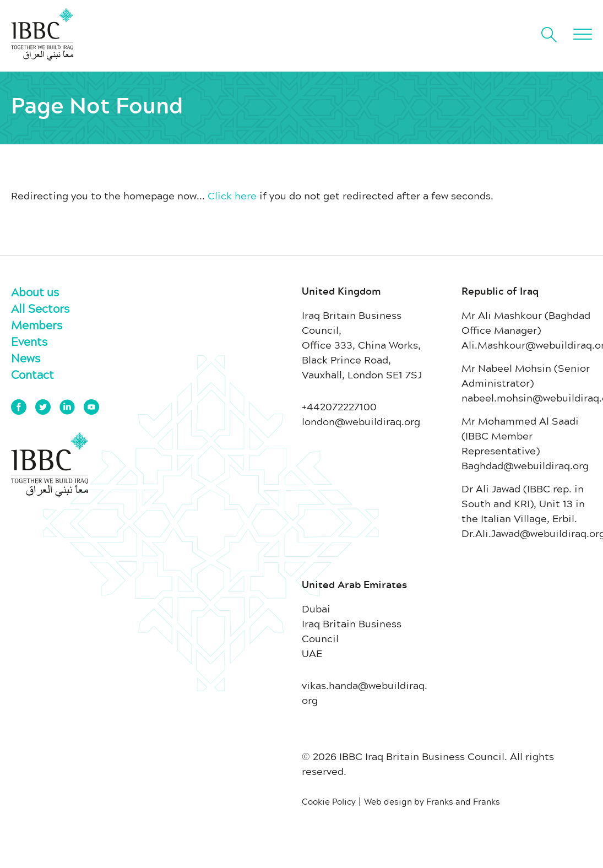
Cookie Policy (329, 802)
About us (35, 292)
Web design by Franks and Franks (432, 802)
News (26, 358)
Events (29, 341)
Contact (32, 375)
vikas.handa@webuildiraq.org (365, 693)
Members (37, 325)
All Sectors (40, 308)
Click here (232, 196)
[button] (583, 34)
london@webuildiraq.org (361, 421)
